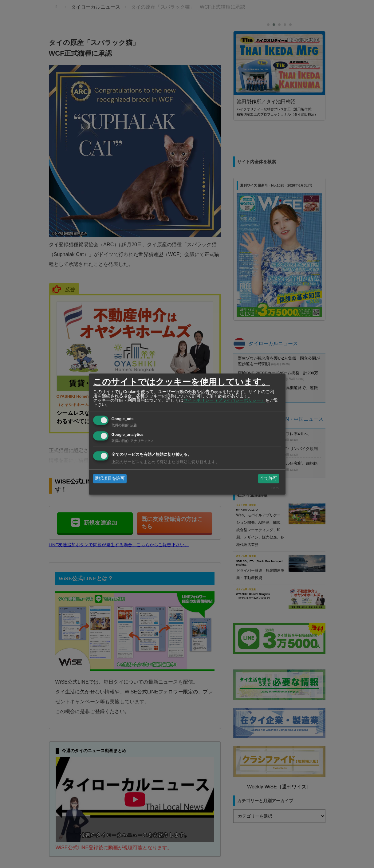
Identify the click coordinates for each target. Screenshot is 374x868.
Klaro (274, 488)
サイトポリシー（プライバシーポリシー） (224, 400)
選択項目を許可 (110, 478)
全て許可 (269, 478)
